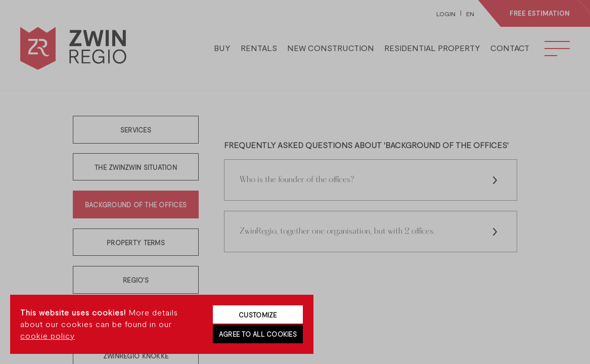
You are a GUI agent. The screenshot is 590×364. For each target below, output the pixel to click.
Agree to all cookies (258, 334)
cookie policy (48, 335)
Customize (258, 315)
